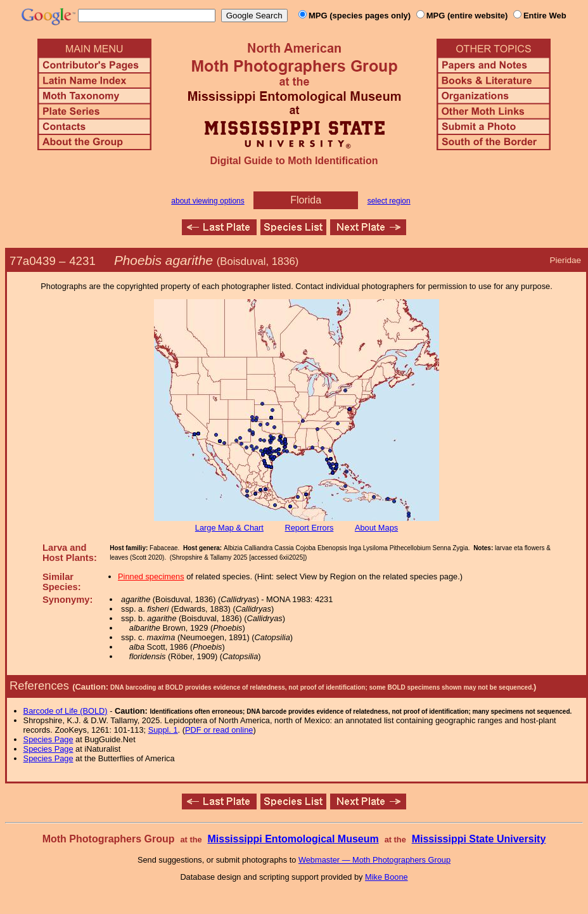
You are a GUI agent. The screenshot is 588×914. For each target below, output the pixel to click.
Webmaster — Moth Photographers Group (374, 860)
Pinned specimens (151, 576)
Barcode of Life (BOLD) (66, 711)
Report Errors (310, 528)
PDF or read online (219, 730)
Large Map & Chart (229, 528)
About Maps (376, 528)
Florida (306, 200)
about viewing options (208, 201)
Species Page (48, 739)
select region (389, 201)
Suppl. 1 (163, 730)
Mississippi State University (479, 839)
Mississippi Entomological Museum (293, 839)
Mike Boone (387, 877)
